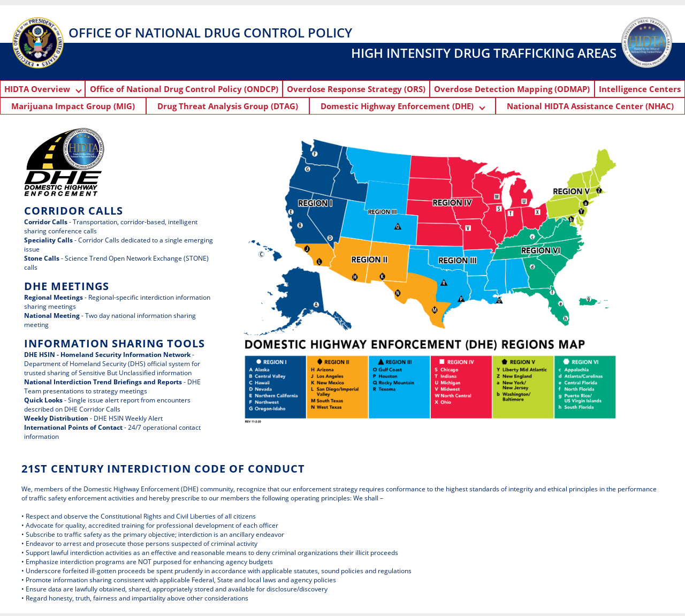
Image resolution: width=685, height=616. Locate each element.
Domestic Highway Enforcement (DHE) (402, 106)
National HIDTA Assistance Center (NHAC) (590, 106)
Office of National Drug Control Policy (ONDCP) (184, 89)
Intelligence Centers (640, 89)
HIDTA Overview (43, 89)
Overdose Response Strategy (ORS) (356, 89)
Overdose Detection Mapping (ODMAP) (512, 89)
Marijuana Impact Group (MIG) (73, 106)
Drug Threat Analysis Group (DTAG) (228, 106)
